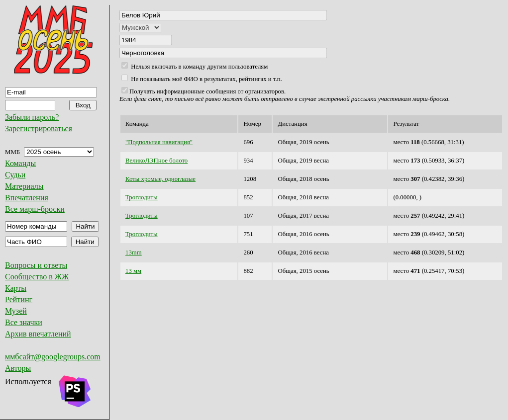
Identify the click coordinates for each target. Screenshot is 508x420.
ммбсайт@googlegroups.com (53, 357)
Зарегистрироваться (39, 128)
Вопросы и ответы (36, 265)
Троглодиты (142, 197)
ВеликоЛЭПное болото (156, 161)
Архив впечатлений (38, 334)
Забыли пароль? (32, 117)
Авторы (18, 368)
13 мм (133, 271)
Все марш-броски (35, 209)
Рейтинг (19, 299)
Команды (20, 163)
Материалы (24, 186)
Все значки (24, 322)
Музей (16, 311)
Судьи (15, 175)
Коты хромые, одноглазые (160, 179)
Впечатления (27, 198)
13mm (134, 252)
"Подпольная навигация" (159, 142)
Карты (16, 288)
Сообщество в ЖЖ (37, 277)
